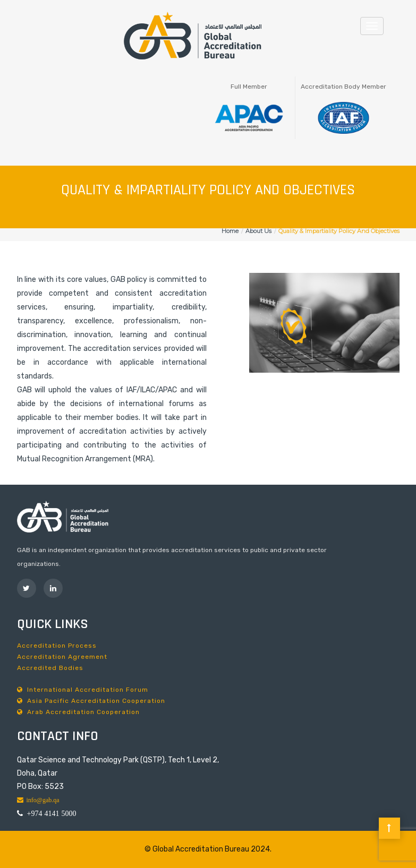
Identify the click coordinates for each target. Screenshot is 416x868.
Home (230, 231)
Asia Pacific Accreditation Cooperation (91, 701)
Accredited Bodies (50, 668)
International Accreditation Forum (83, 690)
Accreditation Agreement (62, 657)
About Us (258, 231)
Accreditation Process (57, 646)
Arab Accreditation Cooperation (78, 712)
